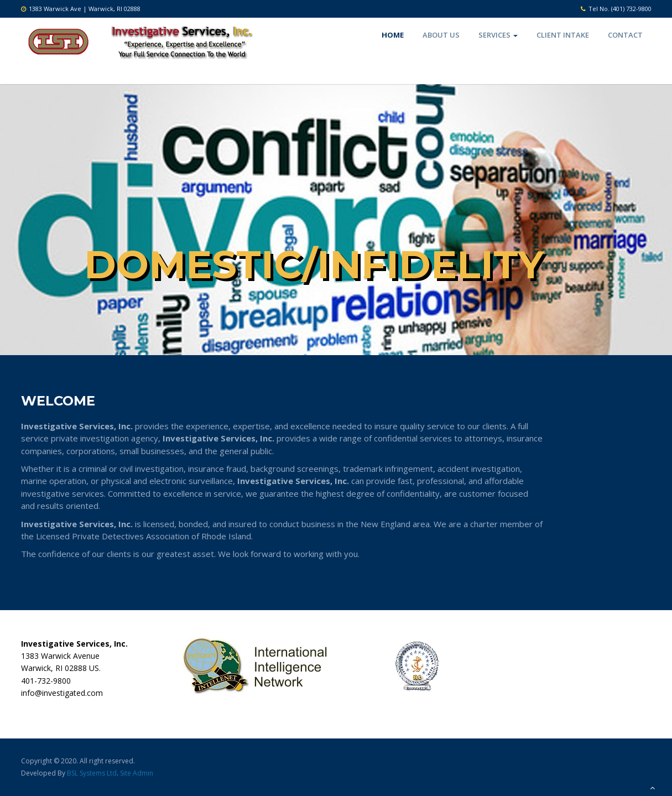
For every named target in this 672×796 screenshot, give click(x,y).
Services (498, 35)
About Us (441, 35)
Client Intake (563, 35)
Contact (625, 35)
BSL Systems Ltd (92, 773)
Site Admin (137, 773)
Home (393, 35)
